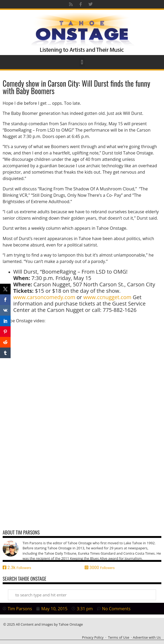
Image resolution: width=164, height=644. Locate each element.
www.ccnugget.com (107, 297)
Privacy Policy (93, 637)
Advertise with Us (147, 637)
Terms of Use (119, 637)
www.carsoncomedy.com (44, 297)
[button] (82, 62)
